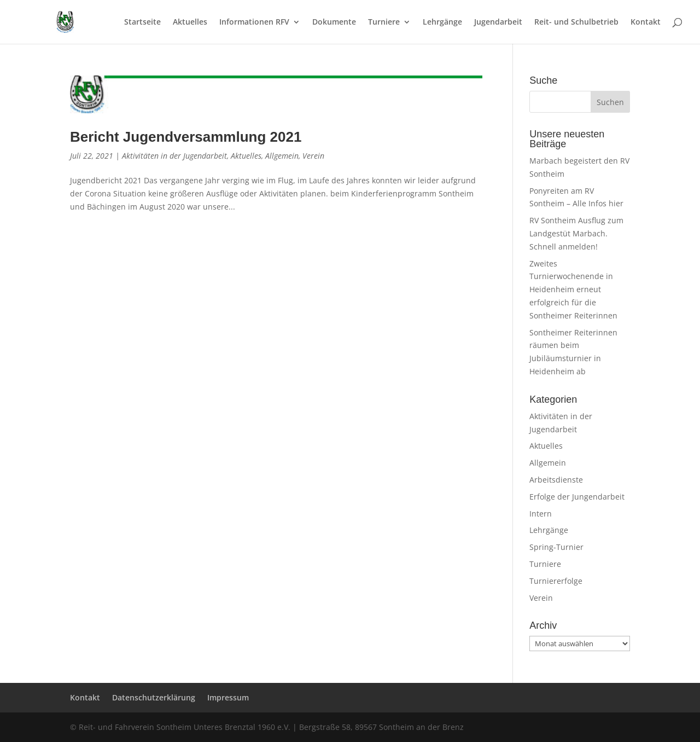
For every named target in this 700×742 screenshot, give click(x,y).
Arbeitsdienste (556, 480)
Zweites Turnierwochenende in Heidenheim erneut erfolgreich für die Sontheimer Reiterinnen (573, 289)
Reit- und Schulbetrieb (576, 22)
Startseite (142, 22)
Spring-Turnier (556, 547)
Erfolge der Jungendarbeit (577, 497)
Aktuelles (190, 22)
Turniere (384, 22)
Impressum (228, 697)
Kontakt (646, 22)
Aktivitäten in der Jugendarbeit (174, 156)
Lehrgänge (442, 22)
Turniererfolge (556, 581)
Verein (313, 156)
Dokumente (334, 22)
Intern (541, 514)
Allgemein (282, 156)
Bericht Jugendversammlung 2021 (186, 137)
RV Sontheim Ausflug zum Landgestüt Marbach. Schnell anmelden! (576, 233)
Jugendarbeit (498, 22)
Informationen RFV (254, 22)
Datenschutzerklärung (154, 697)
